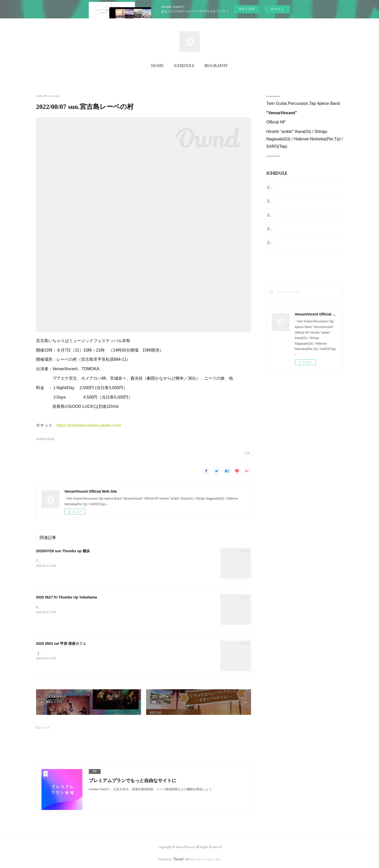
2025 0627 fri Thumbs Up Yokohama (67, 597)
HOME (157, 66)
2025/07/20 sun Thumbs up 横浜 (63, 551)
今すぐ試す (247, 9)
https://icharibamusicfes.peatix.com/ (89, 425)
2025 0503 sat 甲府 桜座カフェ (61, 644)
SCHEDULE (184, 66)
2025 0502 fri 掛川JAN (285, 229)
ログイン (277, 9)
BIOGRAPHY (216, 66)
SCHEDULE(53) (45, 439)
